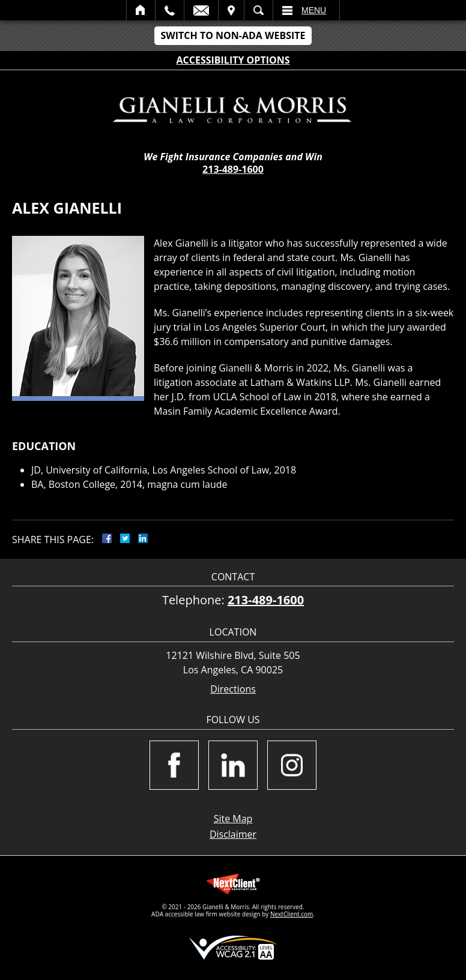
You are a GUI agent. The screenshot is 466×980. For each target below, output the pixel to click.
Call (170, 10)
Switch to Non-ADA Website (233, 35)
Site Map (233, 819)
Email (201, 10)
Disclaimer (233, 834)
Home (141, 10)
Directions (233, 689)
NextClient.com (292, 914)
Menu (314, 10)
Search (259, 10)
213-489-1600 (233, 169)
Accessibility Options (233, 60)
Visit (231, 10)
